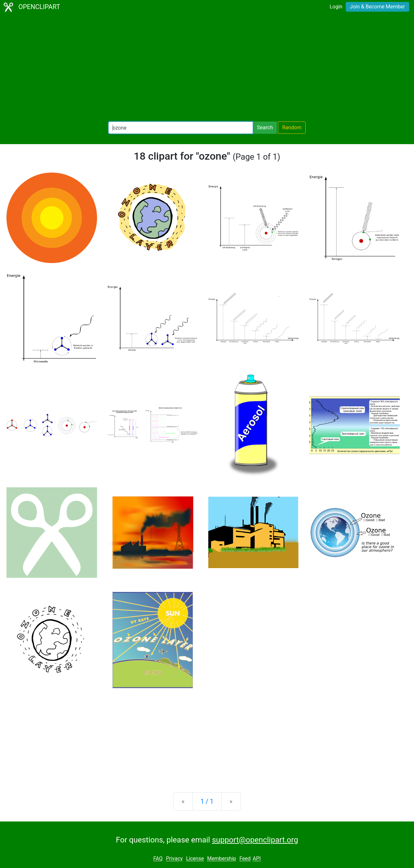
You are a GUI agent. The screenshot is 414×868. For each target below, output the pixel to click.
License (195, 859)
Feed (245, 859)
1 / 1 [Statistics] (207, 801)
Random (292, 127)
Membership (221, 859)
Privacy (174, 859)
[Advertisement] (207, 68)
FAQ (158, 859)
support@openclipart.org (255, 840)
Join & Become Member (377, 7)
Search (265, 127)
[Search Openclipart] (181, 128)
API (257, 859)
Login (336, 7)
